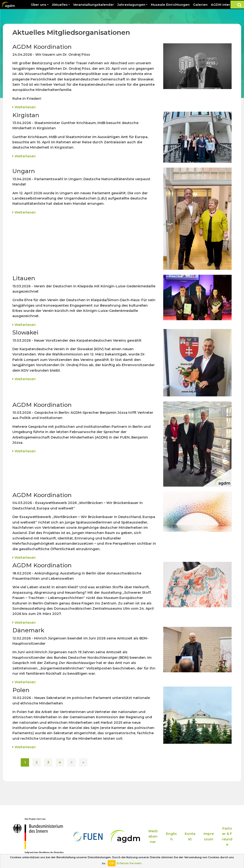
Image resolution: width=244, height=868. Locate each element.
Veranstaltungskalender (94, 5)
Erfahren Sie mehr (129, 863)
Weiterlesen (24, 107)
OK (112, 863)
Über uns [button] (39, 5)
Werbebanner (153, 836)
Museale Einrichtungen (170, 5)
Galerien (200, 5)
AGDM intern (222, 5)
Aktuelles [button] (60, 5)
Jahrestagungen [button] (131, 5)
